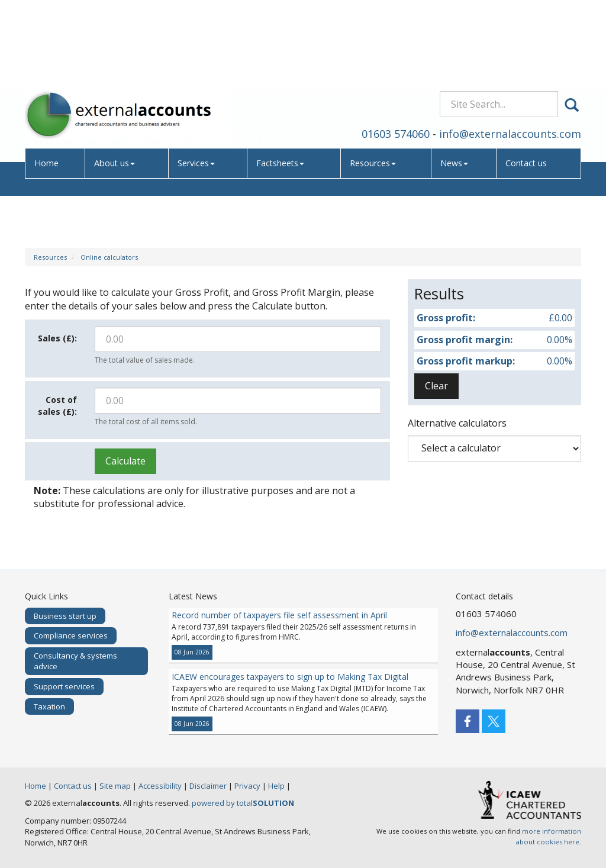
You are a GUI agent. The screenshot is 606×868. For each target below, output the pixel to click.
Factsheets (282, 86)
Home (48, 86)
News (456, 86)
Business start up (65, 616)
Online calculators (109, 257)
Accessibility (160, 786)
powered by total (243, 803)
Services (198, 86)
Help (276, 786)
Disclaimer (208, 786)
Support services (64, 686)
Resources (375, 86)
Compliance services (71, 635)
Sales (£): (57, 338)
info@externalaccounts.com (510, 56)
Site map (115, 786)
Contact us (528, 86)
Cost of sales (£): (57, 406)
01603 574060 (396, 56)
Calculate (125, 461)
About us (116, 86)
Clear (436, 386)
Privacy (247, 786)
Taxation (49, 706)
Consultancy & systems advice (75, 661)
